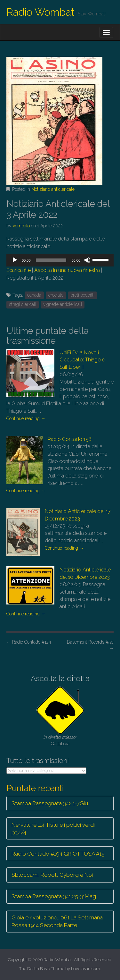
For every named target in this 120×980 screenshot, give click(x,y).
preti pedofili (82, 295)
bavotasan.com (86, 969)
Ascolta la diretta (60, 678)
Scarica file (19, 270)
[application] (60, 260)
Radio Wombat (40, 12)
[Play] (15, 260)
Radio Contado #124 (29, 642)
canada (34, 295)
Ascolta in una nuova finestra (67, 270)
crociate (56, 295)
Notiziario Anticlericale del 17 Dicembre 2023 (78, 515)
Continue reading (26, 418)
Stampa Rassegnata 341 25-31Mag (54, 896)
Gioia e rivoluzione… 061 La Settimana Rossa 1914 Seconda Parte (57, 921)
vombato (21, 226)
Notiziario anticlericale (53, 189)
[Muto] (87, 260)
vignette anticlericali (63, 304)
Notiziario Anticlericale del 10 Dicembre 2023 (85, 573)
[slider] (51, 260)
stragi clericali (23, 304)
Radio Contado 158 (70, 439)
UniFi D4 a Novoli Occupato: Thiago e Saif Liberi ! (82, 360)
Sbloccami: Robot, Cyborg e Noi (52, 875)
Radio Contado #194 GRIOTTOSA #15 (58, 854)
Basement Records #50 (90, 645)
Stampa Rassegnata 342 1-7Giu (50, 803)
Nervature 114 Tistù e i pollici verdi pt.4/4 (53, 829)
